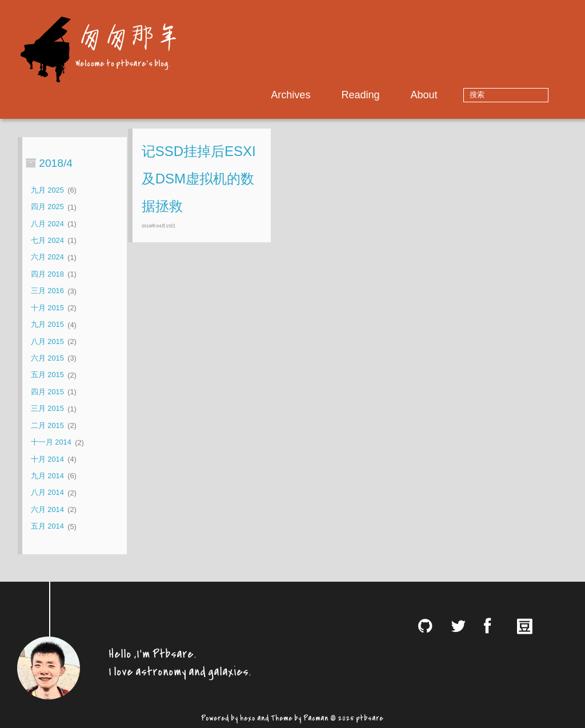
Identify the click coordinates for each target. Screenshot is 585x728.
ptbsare (370, 717)
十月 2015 (47, 308)
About (460, 95)
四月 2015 (47, 392)
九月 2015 (47, 325)
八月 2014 (47, 493)
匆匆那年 (127, 36)
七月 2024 (47, 240)
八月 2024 (47, 224)
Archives (326, 95)
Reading (396, 95)
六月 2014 (47, 509)
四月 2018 (47, 274)
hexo (248, 717)
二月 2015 (47, 425)
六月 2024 (47, 257)
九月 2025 (47, 190)
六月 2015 (47, 358)
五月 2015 (47, 375)
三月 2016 (47, 291)
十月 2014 (47, 459)
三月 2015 (47, 409)
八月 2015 (47, 341)
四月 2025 (47, 207)
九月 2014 (47, 476)
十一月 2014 (51, 443)
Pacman (316, 717)
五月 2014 (47, 527)
